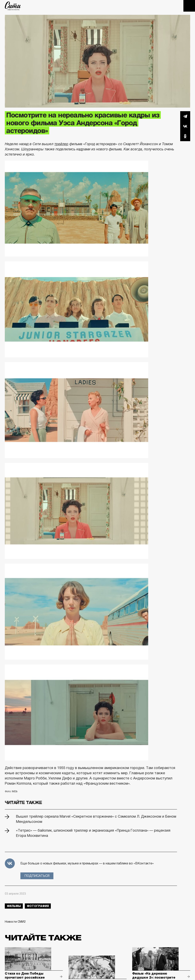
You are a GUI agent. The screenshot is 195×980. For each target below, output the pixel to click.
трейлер (61, 144)
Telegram (185, 116)
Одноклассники (185, 136)
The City (13, 6)
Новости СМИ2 (15, 922)
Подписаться (37, 876)
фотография (38, 906)
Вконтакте (185, 126)
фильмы (14, 906)
